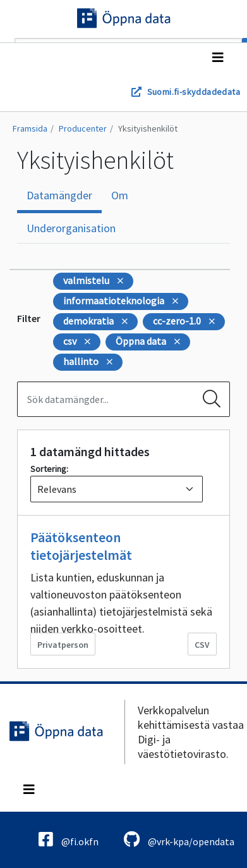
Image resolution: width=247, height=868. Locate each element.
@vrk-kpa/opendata (179, 839)
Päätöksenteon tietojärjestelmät (81, 546)
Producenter (83, 128)
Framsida (30, 128)
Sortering (48, 469)
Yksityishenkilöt (148, 128)
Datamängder (59, 195)
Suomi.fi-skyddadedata (194, 92)
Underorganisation (71, 228)
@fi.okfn (69, 839)
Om (120, 195)
